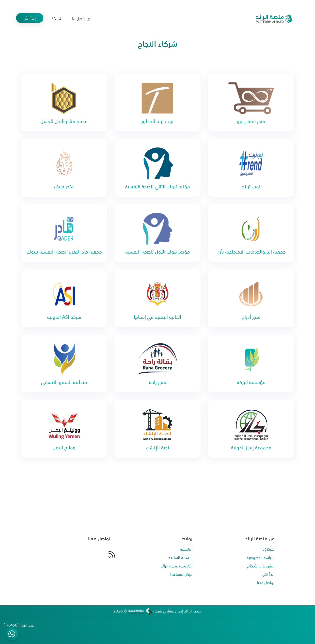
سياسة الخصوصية (260, 557)
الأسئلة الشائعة (180, 557)
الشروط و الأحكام (261, 566)
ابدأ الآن (268, 574)
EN (57, 18)
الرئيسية (186, 549)
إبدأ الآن (30, 18)
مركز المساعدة (181, 574)
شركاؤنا (268, 549)
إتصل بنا (81, 18)
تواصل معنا (266, 582)
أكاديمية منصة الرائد (177, 566)
